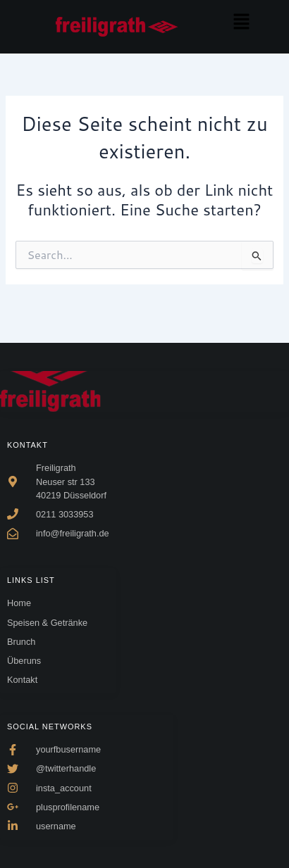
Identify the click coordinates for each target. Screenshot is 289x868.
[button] (241, 22)
